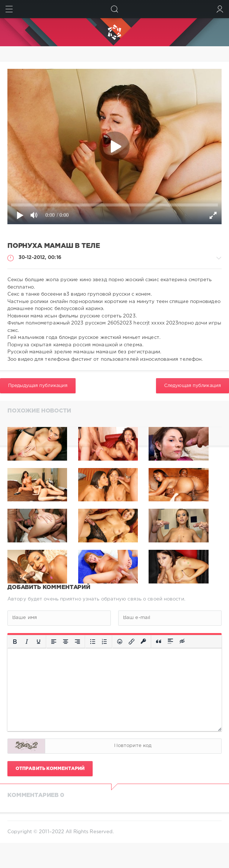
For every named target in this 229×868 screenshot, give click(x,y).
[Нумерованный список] (104, 642)
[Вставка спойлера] (170, 642)
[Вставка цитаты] (159, 642)
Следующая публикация (193, 386)
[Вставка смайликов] (120, 642)
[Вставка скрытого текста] (183, 642)
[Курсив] (27, 642)
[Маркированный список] (93, 642)
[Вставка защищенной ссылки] (143, 642)
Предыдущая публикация (38, 386)
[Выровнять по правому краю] (77, 642)
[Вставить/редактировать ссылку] (132, 642)
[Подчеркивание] (39, 642)
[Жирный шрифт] (15, 642)
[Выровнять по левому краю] (54, 642)
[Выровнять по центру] (66, 642)
